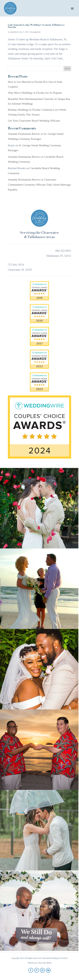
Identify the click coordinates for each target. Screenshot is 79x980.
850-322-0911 (63, 251)
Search (67, 69)
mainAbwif (14, 32)
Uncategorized (35, 32)
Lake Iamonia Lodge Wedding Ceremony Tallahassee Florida (36, 26)
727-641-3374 (16, 265)
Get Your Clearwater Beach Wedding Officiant (34, 121)
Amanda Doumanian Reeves (24, 134)
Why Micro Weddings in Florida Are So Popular (35, 93)
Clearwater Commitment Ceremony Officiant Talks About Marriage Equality (39, 185)
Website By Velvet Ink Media (39, 963)
